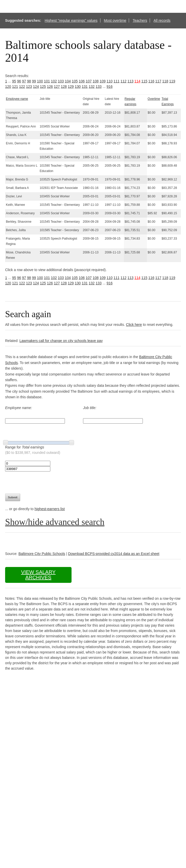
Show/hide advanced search (55, 522)
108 (96, 81)
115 (144, 81)
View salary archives (38, 575)
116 (151, 81)
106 (82, 81)
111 (116, 81)
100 (40, 81)
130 (78, 87)
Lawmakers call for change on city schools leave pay (61, 341)
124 (36, 87)
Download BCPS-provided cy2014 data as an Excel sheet (114, 554)
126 (50, 87)
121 (15, 87)
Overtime (154, 99)
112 (124, 81)
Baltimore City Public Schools (42, 554)
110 (109, 81)
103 (61, 81)
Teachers (140, 20)
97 (24, 81)
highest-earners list (50, 509)
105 (75, 81)
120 (8, 87)
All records (162, 20)
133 (98, 87)
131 (85, 87)
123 (29, 87)
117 (158, 81)
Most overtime (115, 20)
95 (14, 81)
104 (68, 81)
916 (109, 87)
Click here (134, 325)
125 (43, 87)
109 (103, 81)
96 (19, 81)
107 (89, 81)
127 (57, 87)
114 (137, 81)
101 (47, 81)
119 (172, 81)
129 (71, 87)
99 (34, 81)
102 (54, 81)
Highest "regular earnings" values (71, 20)
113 (130, 81)
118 (165, 81)
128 (64, 87)
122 (22, 87)
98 (29, 81)
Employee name (17, 99)
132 (92, 87)
